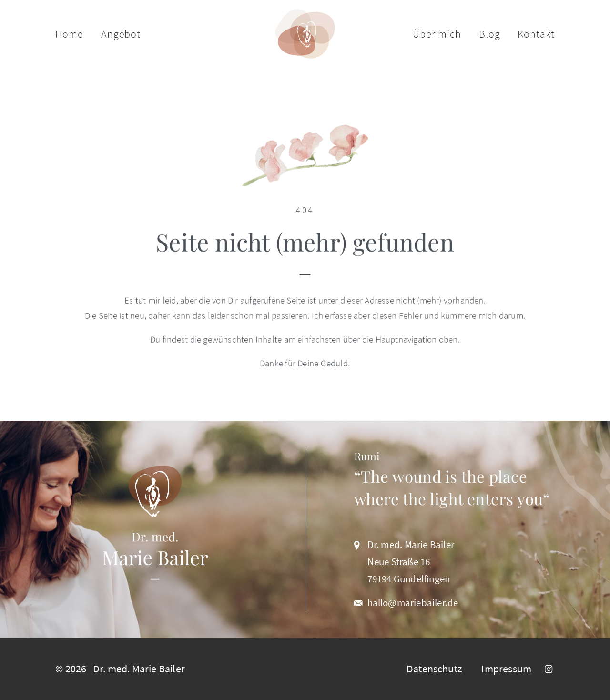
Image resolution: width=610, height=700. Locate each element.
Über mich (437, 34)
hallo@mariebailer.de (413, 603)
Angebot (121, 34)
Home (69, 34)
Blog (490, 34)
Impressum (506, 669)
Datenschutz (434, 669)
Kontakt (536, 34)
